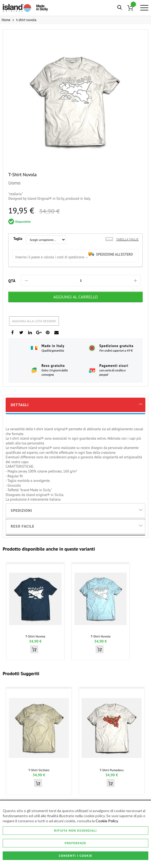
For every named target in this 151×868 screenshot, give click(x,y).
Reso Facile (22, 526)
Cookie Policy (107, 821)
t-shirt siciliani (39, 770)
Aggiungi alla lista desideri (34, 321)
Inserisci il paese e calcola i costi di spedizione (50, 257)
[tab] (76, 405)
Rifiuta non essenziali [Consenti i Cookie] (76, 830)
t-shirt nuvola (35, 636)
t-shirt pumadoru (112, 770)
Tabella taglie (127, 239)
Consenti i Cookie (76, 856)
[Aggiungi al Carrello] (76, 297)
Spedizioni (21, 510)
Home (6, 20)
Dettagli (20, 405)
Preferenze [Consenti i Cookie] (76, 843)
